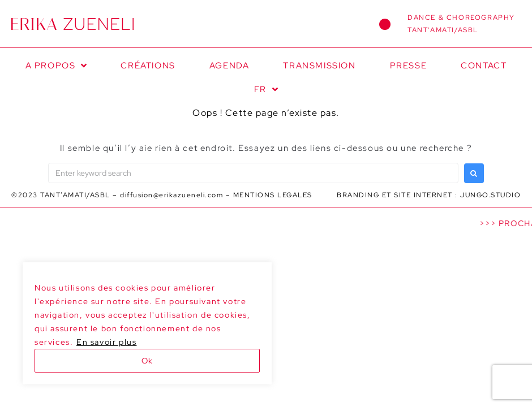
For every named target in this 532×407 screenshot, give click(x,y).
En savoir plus (106, 342)
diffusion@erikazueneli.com (171, 195)
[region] (147, 323)
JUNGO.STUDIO (490, 195)
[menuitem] (266, 89)
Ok (147, 361)
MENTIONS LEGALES (273, 195)
